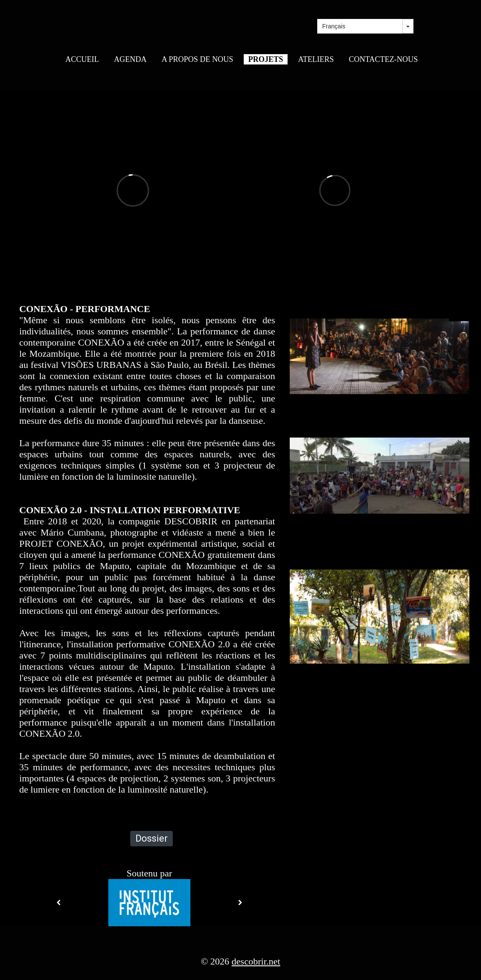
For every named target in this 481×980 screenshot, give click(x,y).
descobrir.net (256, 961)
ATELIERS (316, 59)
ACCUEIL (82, 59)
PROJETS (265, 59)
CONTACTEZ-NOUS (384, 59)
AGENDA (130, 59)
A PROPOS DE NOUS (198, 59)
